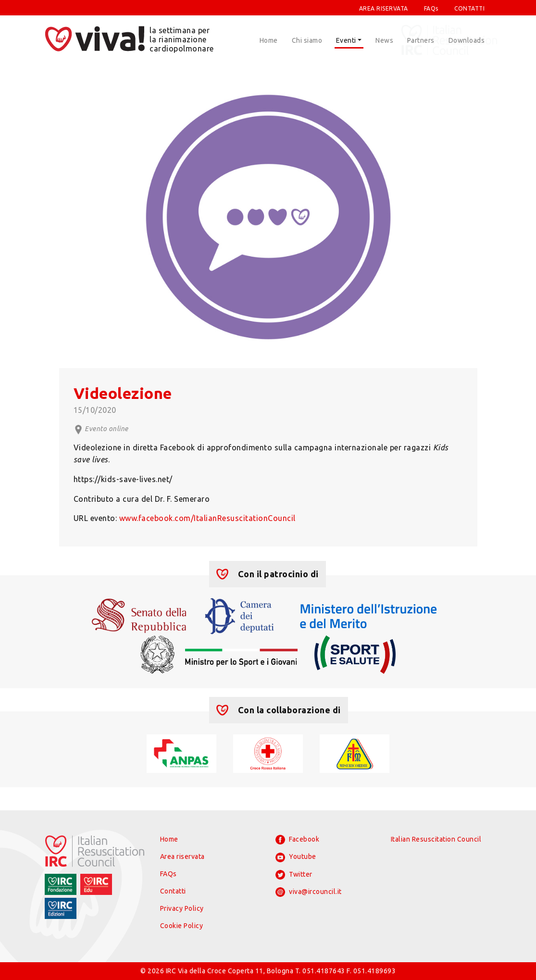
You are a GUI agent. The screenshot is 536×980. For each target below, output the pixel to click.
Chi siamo (307, 40)
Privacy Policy (182, 908)
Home (269, 40)
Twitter (294, 875)
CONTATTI (469, 8)
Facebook (298, 840)
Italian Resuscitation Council (436, 839)
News (384, 40)
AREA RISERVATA (384, 8)
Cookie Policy (182, 926)
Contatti (173, 891)
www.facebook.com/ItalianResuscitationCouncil (207, 518)
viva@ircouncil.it (309, 892)
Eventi (346, 40)
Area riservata (182, 856)
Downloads (467, 40)
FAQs (431, 8)
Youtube (296, 857)
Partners (421, 40)
